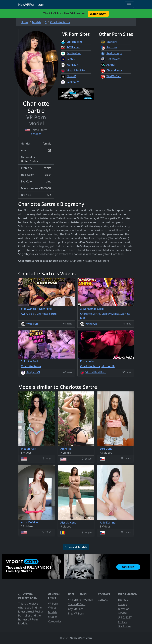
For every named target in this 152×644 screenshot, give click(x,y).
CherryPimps (115, 70)
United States (29, 161)
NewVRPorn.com (31, 5)
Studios (53, 617)
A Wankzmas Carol (92, 309)
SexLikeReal (74, 53)
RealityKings (114, 53)
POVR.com (73, 47)
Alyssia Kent (68, 523)
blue (49, 181)
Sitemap (123, 600)
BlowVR (71, 76)
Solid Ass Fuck (30, 361)
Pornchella (87, 361)
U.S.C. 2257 (125, 617)
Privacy (122, 604)
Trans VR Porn (77, 604)
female (47, 144)
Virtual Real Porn (77, 70)
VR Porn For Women (81, 600)
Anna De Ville (29, 522)
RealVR (71, 59)
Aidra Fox (66, 449)
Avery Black (28, 314)
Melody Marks (110, 314)
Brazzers (112, 42)
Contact (103, 600)
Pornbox (112, 47)
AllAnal (111, 65)
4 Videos (36, 134)
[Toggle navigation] (129, 5)
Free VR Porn (76, 614)
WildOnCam (114, 76)
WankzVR (72, 65)
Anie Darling (108, 523)
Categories (55, 621)
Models (53, 612)
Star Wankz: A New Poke (36, 309)
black (48, 175)
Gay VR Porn (76, 609)
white (48, 168)
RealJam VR (74, 82)
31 (50, 150)
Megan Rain (29, 449)
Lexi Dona (106, 449)
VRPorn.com (74, 42)
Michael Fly (108, 366)
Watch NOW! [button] (98, 14)
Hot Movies (113, 59)
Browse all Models (76, 547)
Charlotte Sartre (47, 314)
